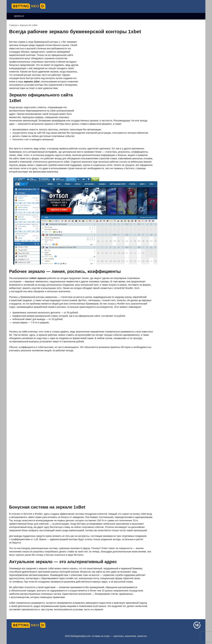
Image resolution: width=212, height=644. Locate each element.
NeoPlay (19, 16)
